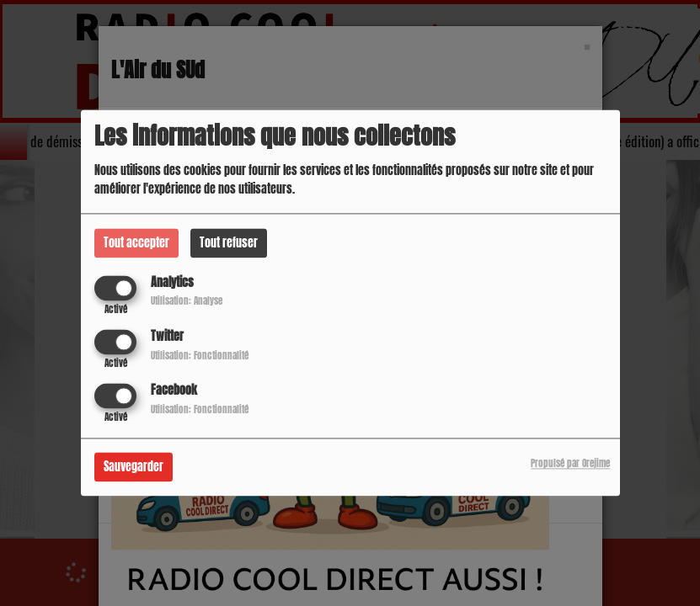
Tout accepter (136, 243)
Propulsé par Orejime (570, 464)
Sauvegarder (134, 468)
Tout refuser (229, 243)
